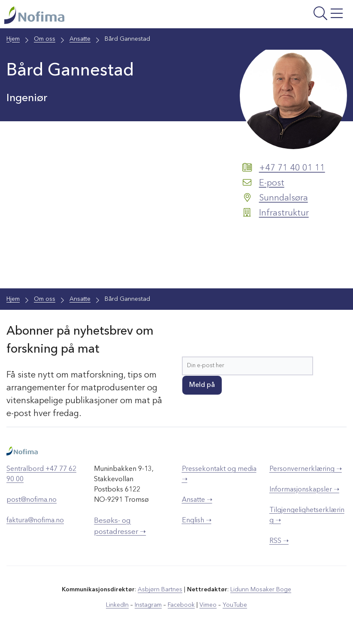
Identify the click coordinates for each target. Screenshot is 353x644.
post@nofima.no (32, 500)
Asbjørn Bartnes (160, 590)
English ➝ (197, 521)
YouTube (235, 605)
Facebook (181, 605)
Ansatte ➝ (197, 500)
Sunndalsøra (284, 198)
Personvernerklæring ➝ (306, 469)
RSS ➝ (279, 541)
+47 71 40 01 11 (292, 168)
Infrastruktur (284, 213)
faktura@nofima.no (35, 521)
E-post (272, 183)
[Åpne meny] (288, 16)
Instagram (148, 605)
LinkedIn (117, 605)
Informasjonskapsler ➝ (304, 490)
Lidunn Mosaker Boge (261, 590)
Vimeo (208, 605)
